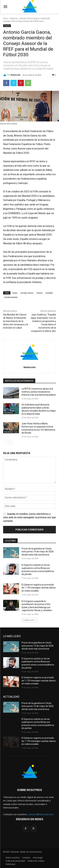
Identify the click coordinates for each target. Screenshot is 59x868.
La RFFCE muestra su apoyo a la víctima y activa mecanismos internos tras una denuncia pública (39, 392)
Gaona (39, 293)
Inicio (6, 18)
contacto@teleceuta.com (41, 814)
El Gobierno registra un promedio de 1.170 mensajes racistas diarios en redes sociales (39, 588)
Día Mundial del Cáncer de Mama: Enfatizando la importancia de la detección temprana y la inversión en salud (16, 321)
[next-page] (10, 442)
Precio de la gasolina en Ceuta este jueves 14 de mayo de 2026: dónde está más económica (38, 552)
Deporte (14, 18)
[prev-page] (5, 442)
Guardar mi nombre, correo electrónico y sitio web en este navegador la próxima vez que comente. (29, 517)
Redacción (16, 75)
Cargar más (30, 620)
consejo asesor (27, 293)
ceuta (15, 293)
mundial (49, 293)
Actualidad (8, 397)
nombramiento (11, 297)
